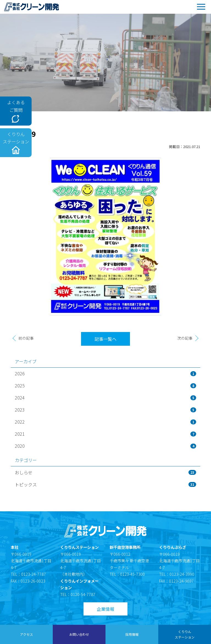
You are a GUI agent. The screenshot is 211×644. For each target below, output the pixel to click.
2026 (105, 373)
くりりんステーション (185, 634)
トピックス (105, 484)
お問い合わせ (79, 634)
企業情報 (105, 609)
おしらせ (105, 472)
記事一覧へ (105, 339)
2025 (105, 385)
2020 (105, 446)
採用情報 (132, 634)
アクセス (27, 634)
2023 (105, 410)
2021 (105, 434)
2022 (105, 422)
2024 (105, 398)
